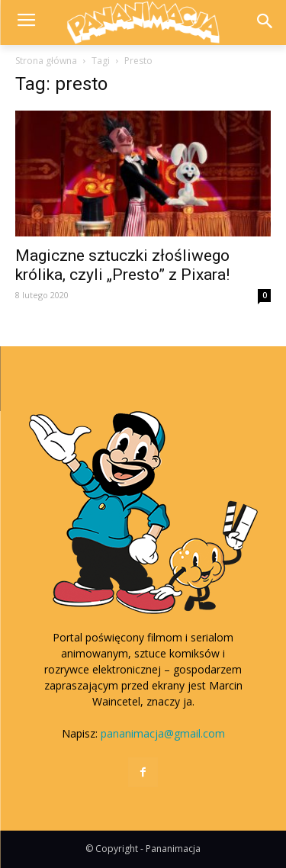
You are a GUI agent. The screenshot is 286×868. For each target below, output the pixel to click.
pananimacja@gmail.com (163, 733)
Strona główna (46, 61)
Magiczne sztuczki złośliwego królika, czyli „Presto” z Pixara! (122, 265)
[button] (264, 23)
